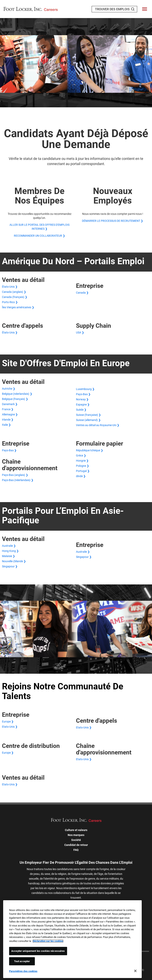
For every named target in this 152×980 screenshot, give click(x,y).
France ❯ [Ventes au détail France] (8, 409)
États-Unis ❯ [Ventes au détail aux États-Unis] (10, 287)
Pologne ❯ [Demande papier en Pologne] (83, 466)
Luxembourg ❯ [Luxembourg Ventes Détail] (85, 389)
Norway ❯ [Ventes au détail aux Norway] (82, 399)
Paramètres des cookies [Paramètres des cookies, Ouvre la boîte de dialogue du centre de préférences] (23, 971)
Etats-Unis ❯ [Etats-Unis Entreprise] (10, 727)
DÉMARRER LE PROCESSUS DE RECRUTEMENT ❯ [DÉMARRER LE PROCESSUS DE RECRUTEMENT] (113, 221)
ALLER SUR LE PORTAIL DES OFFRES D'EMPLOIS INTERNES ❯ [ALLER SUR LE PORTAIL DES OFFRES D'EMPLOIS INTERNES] (39, 227)
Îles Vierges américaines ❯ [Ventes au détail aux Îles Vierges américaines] (18, 307)
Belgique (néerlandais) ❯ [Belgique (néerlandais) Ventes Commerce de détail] (17, 394)
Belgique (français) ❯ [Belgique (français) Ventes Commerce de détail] (15, 399)
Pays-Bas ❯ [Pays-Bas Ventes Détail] (83, 394)
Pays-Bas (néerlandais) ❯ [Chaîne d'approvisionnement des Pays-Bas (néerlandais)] (18, 480)
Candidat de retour (76, 845)
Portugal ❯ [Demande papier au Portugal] (83, 471)
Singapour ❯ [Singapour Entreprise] (84, 557)
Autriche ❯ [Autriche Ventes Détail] (9, 389)
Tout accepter (22, 961)
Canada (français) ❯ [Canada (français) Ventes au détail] (15, 297)
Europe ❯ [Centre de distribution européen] (8, 753)
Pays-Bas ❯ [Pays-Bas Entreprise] (9, 450)
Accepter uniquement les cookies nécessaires (38, 951)
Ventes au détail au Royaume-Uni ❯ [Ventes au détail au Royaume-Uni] (98, 425)
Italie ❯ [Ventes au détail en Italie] (6, 425)
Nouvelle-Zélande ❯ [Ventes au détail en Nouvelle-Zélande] (14, 561)
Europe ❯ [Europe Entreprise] (8, 722)
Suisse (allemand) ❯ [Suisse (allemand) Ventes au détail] (88, 420)
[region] (72, 939)
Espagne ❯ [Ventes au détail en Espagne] (83, 404)
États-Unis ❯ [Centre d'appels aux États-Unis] (10, 332)
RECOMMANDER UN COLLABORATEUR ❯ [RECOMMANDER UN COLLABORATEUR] (39, 236)
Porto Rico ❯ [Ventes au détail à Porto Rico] (10, 302)
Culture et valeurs (76, 830)
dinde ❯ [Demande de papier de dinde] (81, 476)
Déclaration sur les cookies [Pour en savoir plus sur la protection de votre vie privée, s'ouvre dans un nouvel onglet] (48, 941)
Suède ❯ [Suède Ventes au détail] (81, 410)
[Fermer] (135, 971)
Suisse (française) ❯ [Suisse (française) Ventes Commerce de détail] (88, 415)
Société (76, 840)
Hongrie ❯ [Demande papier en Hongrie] (82, 461)
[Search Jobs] (133, 9)
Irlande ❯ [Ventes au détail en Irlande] (8, 420)
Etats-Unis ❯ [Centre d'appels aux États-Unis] (84, 727)
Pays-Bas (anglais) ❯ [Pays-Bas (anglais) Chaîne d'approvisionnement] (15, 475)
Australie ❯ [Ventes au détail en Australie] (9, 546)
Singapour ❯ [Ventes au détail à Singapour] (10, 566)
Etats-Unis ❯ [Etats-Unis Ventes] (10, 784)
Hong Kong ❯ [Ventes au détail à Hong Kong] (10, 551)
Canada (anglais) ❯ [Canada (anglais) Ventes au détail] (14, 292)
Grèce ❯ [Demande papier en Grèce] (81, 455)
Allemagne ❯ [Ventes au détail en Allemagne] (10, 414)
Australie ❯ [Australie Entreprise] (83, 552)
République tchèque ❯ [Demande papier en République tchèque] (90, 450)
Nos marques (76, 835)
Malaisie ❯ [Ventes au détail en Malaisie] (9, 556)
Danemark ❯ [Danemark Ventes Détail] (10, 404)
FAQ (76, 850)
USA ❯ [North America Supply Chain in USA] (80, 332)
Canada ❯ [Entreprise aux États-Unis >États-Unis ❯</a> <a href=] (82, 293)
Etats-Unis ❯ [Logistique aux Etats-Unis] (84, 759)
